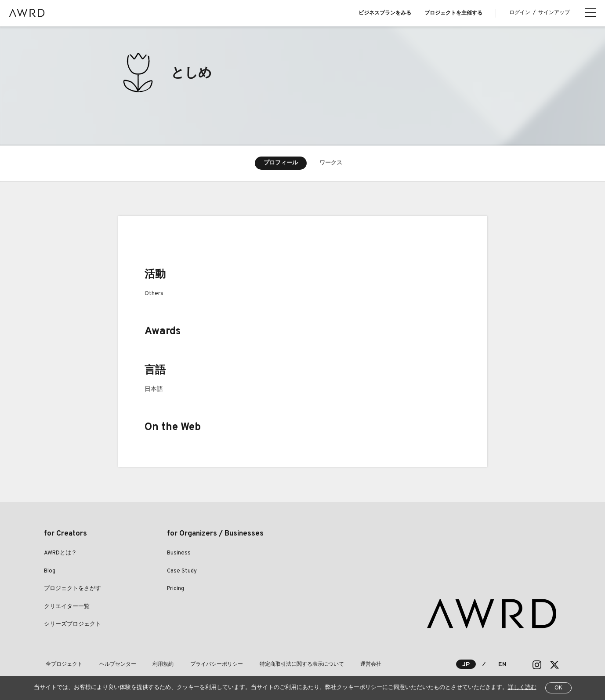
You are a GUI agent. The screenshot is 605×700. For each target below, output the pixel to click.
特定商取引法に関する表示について (286, 664)
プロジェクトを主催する (453, 13)
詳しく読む (522, 688)
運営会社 (352, 664)
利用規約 (155, 664)
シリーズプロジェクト (72, 624)
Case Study (182, 571)
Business (179, 553)
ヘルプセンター (112, 664)
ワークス (331, 163)
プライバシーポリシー (205, 664)
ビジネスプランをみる (385, 13)
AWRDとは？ (60, 553)
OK (558, 688)
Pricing (176, 589)
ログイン (520, 13)
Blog (50, 571)
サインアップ (554, 13)
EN (502, 665)
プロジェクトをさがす (72, 589)
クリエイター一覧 (67, 607)
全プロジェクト (62, 664)
